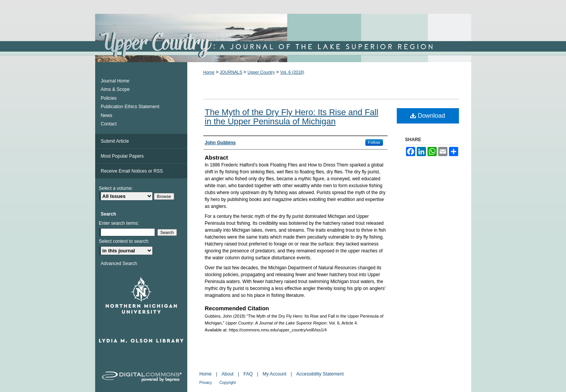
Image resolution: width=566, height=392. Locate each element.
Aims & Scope (115, 89)
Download (428, 116)
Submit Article (115, 141)
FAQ (248, 374)
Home (209, 72)
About (227, 374)
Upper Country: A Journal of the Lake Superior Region (283, 38)
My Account (274, 374)
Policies (109, 98)
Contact (109, 124)
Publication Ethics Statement (130, 107)
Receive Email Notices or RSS (132, 171)
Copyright (228, 383)
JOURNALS (231, 72)
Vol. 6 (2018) (292, 72)
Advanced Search (119, 264)
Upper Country (261, 72)
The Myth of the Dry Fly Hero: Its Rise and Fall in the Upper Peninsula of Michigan (292, 117)
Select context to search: (124, 241)
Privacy (206, 383)
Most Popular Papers (122, 156)
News (107, 115)
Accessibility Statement (320, 374)
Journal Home (115, 81)
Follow (374, 142)
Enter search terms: (119, 223)
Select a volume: (116, 188)
